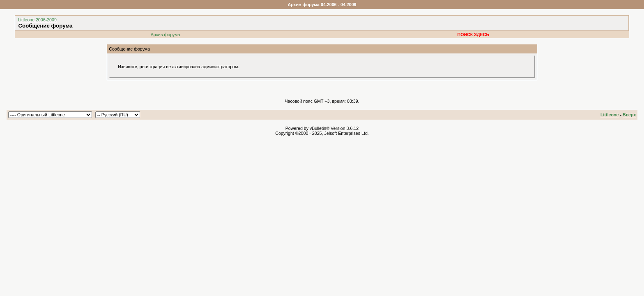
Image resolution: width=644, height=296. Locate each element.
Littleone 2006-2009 (37, 20)
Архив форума (166, 35)
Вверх (629, 115)
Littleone (609, 115)
